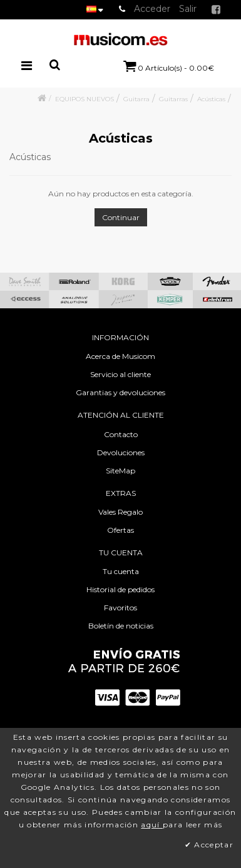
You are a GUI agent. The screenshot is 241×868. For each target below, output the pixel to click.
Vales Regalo (120, 512)
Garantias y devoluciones (120, 392)
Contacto (121, 434)
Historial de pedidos (120, 589)
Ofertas (120, 530)
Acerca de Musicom (120, 356)
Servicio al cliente (120, 374)
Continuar (121, 217)
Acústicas (211, 99)
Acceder (152, 9)
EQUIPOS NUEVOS (85, 99)
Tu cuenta (121, 571)
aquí (152, 825)
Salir (188, 9)
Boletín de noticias (121, 626)
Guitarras (173, 99)
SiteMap (120, 471)
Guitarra (136, 99)
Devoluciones (121, 452)
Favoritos (120, 608)
